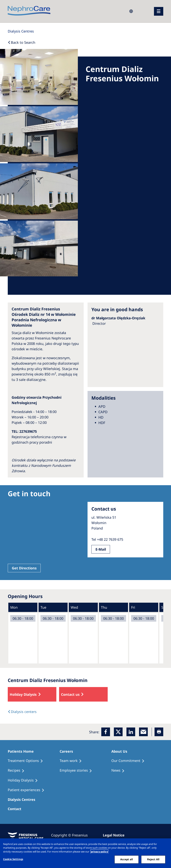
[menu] (159, 11)
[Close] (165, 845)
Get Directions (24, 568)
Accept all (127, 859)
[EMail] (143, 732)
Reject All (153, 859)
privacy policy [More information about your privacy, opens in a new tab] (99, 852)
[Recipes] (18, 770)
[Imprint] (115, 835)
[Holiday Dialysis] (24, 780)
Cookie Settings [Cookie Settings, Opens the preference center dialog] (13, 859)
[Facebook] (106, 732)
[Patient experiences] (28, 790)
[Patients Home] (22, 751)
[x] (118, 732)
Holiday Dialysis (23, 694)
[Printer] (159, 732)
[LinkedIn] (131, 732)
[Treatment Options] (27, 761)
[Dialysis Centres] (21, 31)
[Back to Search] (21, 42)
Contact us (70, 694)
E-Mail (101, 549)
